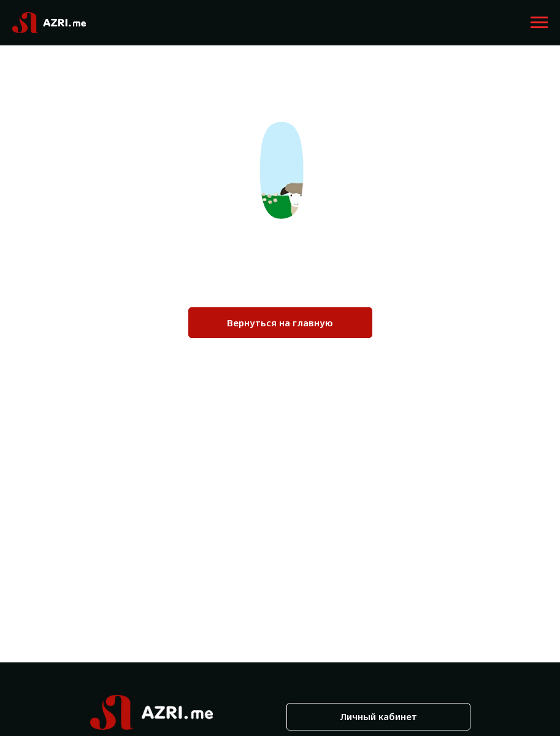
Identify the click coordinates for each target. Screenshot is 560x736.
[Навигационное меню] (539, 23)
